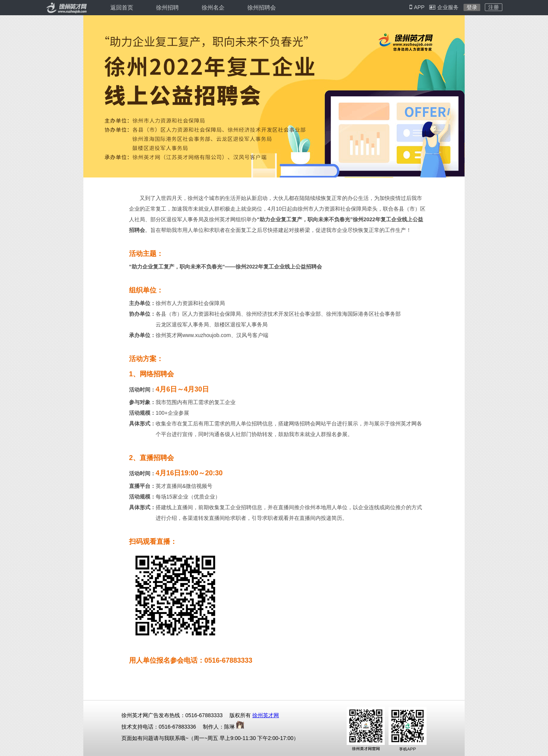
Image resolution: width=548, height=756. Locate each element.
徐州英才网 (266, 715)
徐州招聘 (167, 7)
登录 (472, 7)
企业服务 (444, 7)
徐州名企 (213, 7)
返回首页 (122, 7)
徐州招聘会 (262, 7)
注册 (494, 7)
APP (417, 7)
